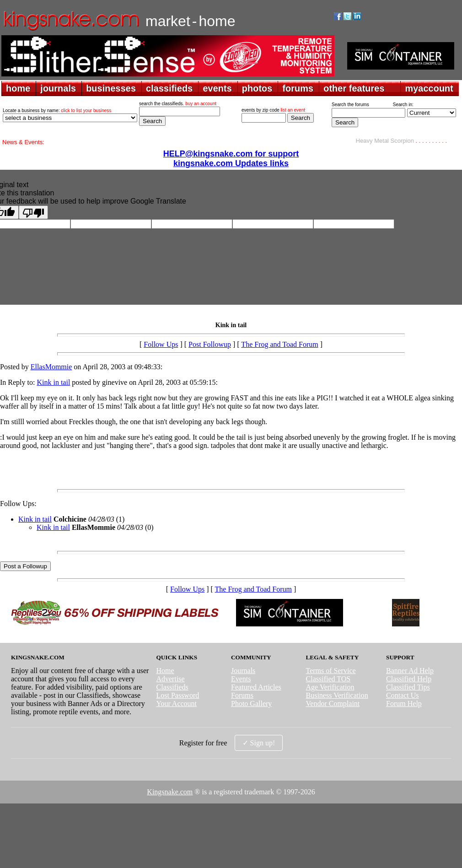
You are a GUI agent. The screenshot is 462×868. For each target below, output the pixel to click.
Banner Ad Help (410, 671)
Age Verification (330, 687)
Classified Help (409, 679)
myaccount (429, 88)
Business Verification (337, 695)
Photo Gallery (251, 704)
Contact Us (403, 695)
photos (257, 88)
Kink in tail (53, 382)
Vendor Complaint (333, 704)
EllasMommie (51, 367)
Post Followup (210, 344)
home (18, 88)
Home (165, 671)
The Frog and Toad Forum (279, 344)
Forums (242, 695)
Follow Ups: (18, 504)
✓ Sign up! (259, 743)
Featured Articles (256, 687)
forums (298, 88)
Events (241, 679)
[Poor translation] (33, 212)
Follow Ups (161, 344)
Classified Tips (408, 687)
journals (58, 88)
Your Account (176, 704)
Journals (243, 671)
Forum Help (404, 704)
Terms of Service (331, 671)
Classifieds (172, 687)
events (217, 88)
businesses (111, 88)
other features (354, 88)
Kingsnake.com (170, 792)
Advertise (170, 679)
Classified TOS (328, 679)
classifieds (169, 88)
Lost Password (177, 695)
